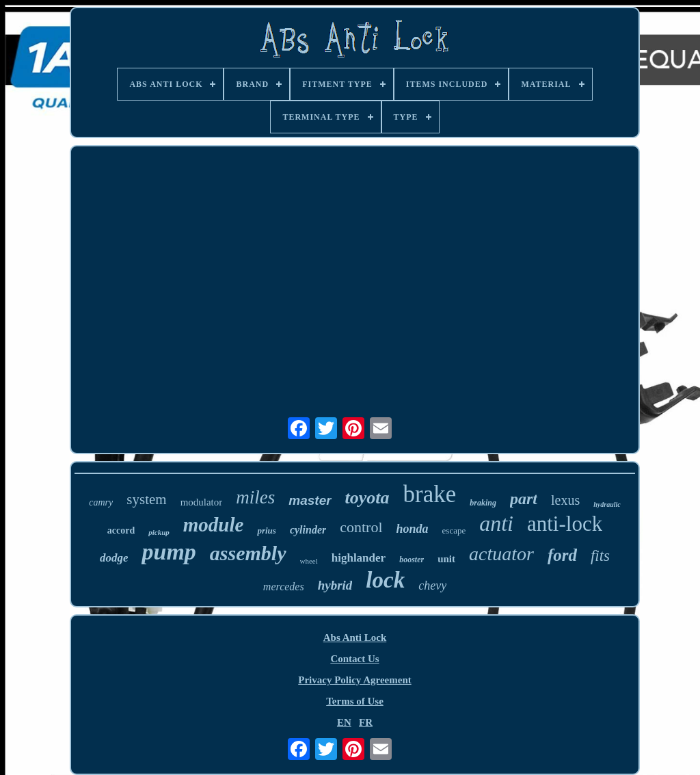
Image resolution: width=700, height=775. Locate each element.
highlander (359, 558)
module (214, 525)
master (310, 500)
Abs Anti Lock (355, 638)
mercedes (284, 587)
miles (255, 497)
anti (496, 523)
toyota (367, 498)
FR (366, 722)
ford (562, 555)
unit (446, 559)
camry (101, 502)
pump (169, 552)
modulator (202, 502)
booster (412, 560)
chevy (432, 586)
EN (344, 722)
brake (430, 494)
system (146, 499)
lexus (565, 500)
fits (600, 556)
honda (413, 529)
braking (483, 503)
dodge (114, 558)
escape (454, 530)
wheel (309, 561)
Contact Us (354, 659)
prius (266, 530)
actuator (501, 554)
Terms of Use (355, 701)
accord (121, 530)
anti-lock (565, 524)
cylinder (308, 530)
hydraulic (607, 504)
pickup (159, 532)
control (361, 527)
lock (385, 580)
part (524, 499)
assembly (248, 553)
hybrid (335, 585)
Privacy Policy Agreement (355, 680)
